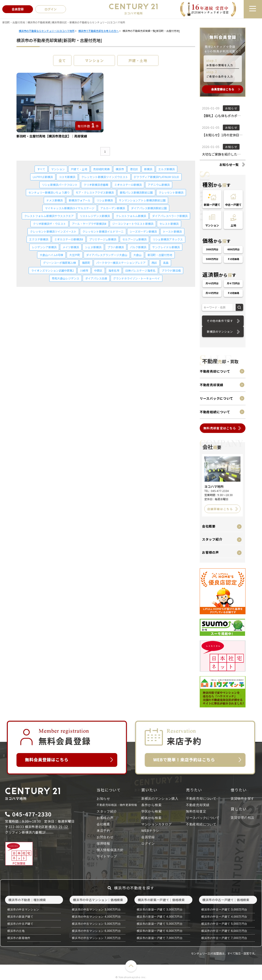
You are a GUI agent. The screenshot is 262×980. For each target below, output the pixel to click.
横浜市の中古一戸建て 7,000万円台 (224, 938)
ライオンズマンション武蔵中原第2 (53, 270)
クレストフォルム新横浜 (131, 216)
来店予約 (103, 831)
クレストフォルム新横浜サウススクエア (49, 216)
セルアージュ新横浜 (134, 239)
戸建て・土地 (79, 169)
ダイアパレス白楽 (96, 278)
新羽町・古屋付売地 (160, 255)
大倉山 (137, 255)
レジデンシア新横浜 (44, 247)
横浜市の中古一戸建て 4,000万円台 (224, 917)
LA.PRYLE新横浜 (43, 177)
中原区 (98, 270)
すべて (41, 169)
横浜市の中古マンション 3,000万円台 (96, 910)
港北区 (134, 169)
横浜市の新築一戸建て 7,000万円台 (160, 938)
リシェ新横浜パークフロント (60, 185)
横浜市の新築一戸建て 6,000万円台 (160, 931)
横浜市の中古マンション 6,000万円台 (96, 931)
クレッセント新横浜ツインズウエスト (105, 177)
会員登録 (148, 837)
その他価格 (233, 259)
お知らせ (103, 799)
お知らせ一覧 (229, 165)
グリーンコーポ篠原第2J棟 (60, 263)
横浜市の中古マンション (23, 910)
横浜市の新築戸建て (20, 917)
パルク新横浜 (138, 247)
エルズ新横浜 (166, 169)
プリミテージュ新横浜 (103, 239)
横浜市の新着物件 (19, 938)
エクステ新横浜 (39, 239)
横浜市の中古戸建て (20, 924)
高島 (166, 263)
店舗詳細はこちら (220, 509)
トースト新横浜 (172, 231)
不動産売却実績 (212, 385)
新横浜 (148, 169)
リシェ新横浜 (105, 200)
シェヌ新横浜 (93, 247)
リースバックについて (216, 398)
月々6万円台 (212, 283)
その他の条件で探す (220, 321)
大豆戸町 (75, 255)
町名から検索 (151, 818)
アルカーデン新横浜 (113, 208)
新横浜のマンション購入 (160, 799)
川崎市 (84, 270)
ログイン (148, 843)
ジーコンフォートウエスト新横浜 (133, 224)
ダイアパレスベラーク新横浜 (170, 216)
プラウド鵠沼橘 (171, 270)
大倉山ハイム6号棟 (51, 255)
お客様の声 (210, 552)
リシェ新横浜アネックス (168, 239)
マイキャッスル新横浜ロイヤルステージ (70, 208)
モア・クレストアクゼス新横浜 (95, 192)
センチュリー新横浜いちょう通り (49, 192)
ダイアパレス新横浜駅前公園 (149, 208)
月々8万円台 (212, 293)
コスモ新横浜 (67, 177)
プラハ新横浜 (116, 247)
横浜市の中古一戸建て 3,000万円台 (224, 910)
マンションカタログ (156, 824)
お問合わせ (105, 837)
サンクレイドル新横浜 (166, 247)
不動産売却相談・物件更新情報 (117, 805)
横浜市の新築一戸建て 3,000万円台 (160, 910)
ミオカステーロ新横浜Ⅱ (69, 239)
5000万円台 (212, 259)
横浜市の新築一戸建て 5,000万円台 (160, 924)
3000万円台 (212, 249)
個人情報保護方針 (110, 850)
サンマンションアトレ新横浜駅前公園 (142, 200)
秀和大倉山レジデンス (65, 278)
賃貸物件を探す (242, 799)
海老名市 (114, 270)
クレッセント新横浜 (171, 192)
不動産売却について (215, 371)
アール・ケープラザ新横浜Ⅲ (89, 224)
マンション (94, 60)
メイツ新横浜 (71, 247)
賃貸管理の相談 (242, 818)
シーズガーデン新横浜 (143, 231)
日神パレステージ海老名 (140, 270)
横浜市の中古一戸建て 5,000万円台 (224, 924)
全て (62, 60)
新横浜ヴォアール (80, 200)
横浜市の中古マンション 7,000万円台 (96, 938)
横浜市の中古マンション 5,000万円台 (96, 924)
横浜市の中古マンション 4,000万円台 (96, 917)
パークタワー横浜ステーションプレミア (121, 263)
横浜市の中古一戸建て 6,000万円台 (224, 931)
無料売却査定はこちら (220, 428)
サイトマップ (107, 856)
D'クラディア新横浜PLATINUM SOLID (157, 177)
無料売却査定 (196, 811)
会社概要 (209, 526)
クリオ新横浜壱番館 (96, 185)
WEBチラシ (150, 831)
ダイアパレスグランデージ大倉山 (107, 255)
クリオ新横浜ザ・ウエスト (49, 224)
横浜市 (120, 169)
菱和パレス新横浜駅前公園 (136, 192)
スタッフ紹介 (212, 539)
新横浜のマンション (220, 331)
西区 (154, 263)
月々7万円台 (233, 283)
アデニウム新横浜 (159, 185)
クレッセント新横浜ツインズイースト (53, 231)
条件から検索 (151, 805)
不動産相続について (215, 412)
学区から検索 (151, 811)
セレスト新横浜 (169, 224)
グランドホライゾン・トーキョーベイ (136, 278)
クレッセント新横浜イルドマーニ (103, 231)
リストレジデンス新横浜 (95, 216)
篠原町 (86, 263)
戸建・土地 (138, 60)
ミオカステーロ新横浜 (128, 185)
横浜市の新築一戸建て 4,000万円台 (160, 917)
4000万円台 (233, 249)
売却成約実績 (101, 169)
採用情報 (103, 843)
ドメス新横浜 (55, 200)
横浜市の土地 (16, 931)
